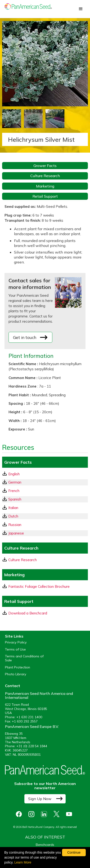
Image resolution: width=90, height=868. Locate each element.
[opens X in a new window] (58, 814)
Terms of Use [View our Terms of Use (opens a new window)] (15, 649)
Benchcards (45, 845)
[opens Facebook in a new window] (20, 814)
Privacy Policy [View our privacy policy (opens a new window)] (16, 642)
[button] (81, 9)
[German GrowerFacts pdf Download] (45, 482)
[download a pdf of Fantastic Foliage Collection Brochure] (45, 586)
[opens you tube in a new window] (70, 814)
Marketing (45, 186)
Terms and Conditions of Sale (24, 658)
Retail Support (45, 196)
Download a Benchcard (25, 613)
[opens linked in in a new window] (45, 814)
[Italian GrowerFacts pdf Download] (45, 508)
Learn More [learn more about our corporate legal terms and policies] (23, 862)
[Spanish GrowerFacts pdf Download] (45, 499)
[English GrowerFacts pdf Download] (45, 474)
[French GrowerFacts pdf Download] (45, 491)
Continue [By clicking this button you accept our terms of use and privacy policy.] (74, 852)
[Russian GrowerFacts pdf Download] (45, 525)
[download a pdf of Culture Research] (45, 560)
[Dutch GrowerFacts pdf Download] (45, 516)
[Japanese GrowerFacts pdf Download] (45, 533)
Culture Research (45, 176)
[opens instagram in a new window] (33, 814)
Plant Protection (18, 667)
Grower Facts (45, 166)
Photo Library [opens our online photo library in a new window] (16, 674)
